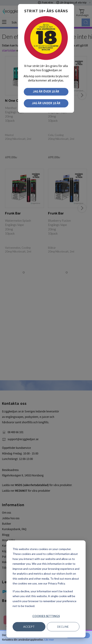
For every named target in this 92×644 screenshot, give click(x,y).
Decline (63, 627)
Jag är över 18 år (46, 92)
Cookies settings (46, 616)
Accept (29, 627)
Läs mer (49, 640)
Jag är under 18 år (46, 103)
